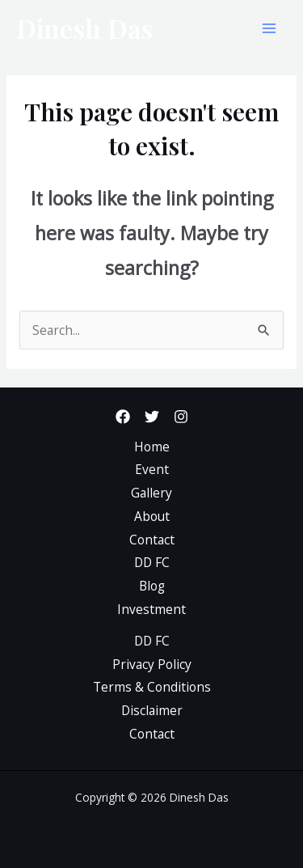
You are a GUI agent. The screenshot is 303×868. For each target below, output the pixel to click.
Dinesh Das (84, 28)
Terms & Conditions (152, 687)
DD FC (152, 562)
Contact (152, 540)
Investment (151, 609)
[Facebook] (123, 417)
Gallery (151, 493)
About (152, 516)
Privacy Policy (152, 664)
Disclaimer (152, 710)
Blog (152, 586)
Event (152, 469)
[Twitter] (152, 417)
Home (152, 447)
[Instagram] (181, 417)
